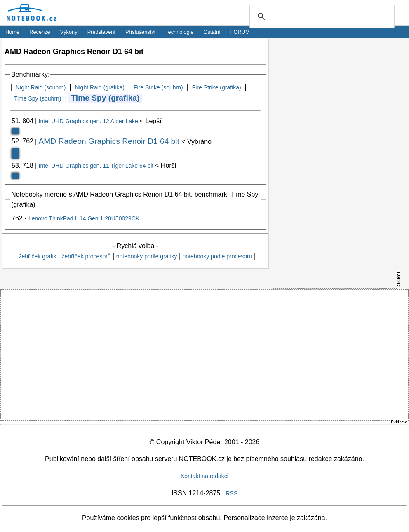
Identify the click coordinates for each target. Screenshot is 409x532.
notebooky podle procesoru (217, 256)
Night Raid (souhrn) (41, 87)
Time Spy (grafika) (105, 98)
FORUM (240, 32)
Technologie (179, 32)
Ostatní (212, 32)
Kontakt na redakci (204, 476)
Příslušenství (140, 32)
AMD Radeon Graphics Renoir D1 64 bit (110, 141)
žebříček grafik (37, 256)
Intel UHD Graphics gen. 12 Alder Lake (89, 121)
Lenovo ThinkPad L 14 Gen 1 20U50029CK (84, 218)
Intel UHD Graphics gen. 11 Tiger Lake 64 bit (97, 166)
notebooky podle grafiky (147, 256)
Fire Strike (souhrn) (158, 87)
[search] (321, 17)
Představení (101, 32)
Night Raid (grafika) (100, 87)
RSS (232, 493)
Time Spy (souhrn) (38, 98)
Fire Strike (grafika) (217, 87)
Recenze (40, 32)
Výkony (69, 32)
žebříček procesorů (86, 256)
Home (12, 32)
